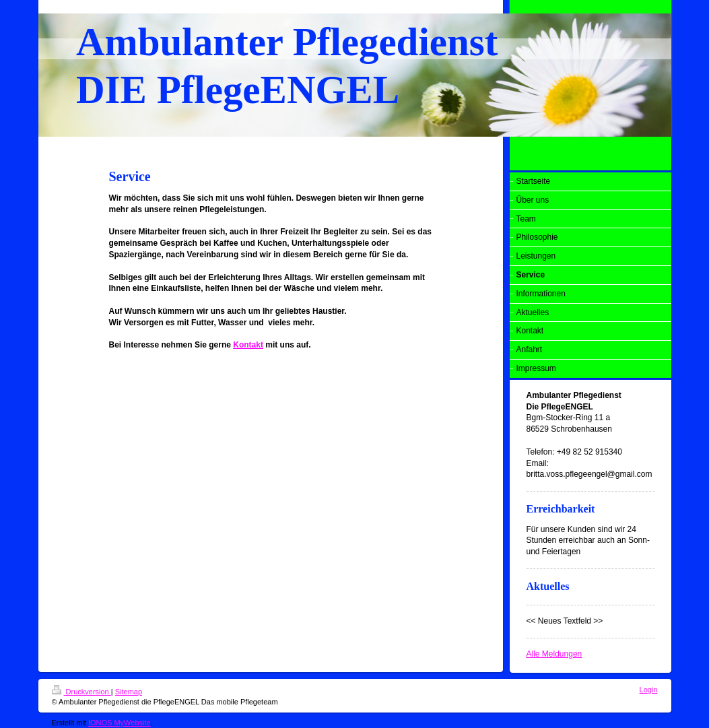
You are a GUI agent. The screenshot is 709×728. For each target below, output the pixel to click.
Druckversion (81, 692)
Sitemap (129, 692)
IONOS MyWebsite (120, 723)
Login (649, 690)
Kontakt (248, 345)
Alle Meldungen (554, 654)
